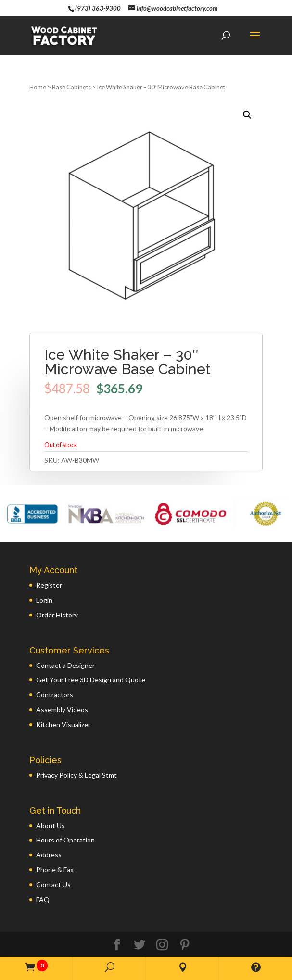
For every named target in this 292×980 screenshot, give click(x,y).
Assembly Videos (62, 694)
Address (49, 839)
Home (38, 72)
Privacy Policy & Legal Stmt (76, 760)
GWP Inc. (230, 946)
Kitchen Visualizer (63, 709)
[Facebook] (117, 930)
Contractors (55, 679)
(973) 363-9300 (98, 8)
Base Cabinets (71, 72)
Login (44, 584)
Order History (57, 599)
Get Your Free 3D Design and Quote (91, 664)
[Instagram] (162, 930)
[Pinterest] (185, 930)
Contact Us (53, 869)
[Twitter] (140, 930)
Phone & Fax (55, 854)
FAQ (43, 884)
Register (49, 570)
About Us (51, 810)
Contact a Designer (65, 650)
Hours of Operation (65, 824)
